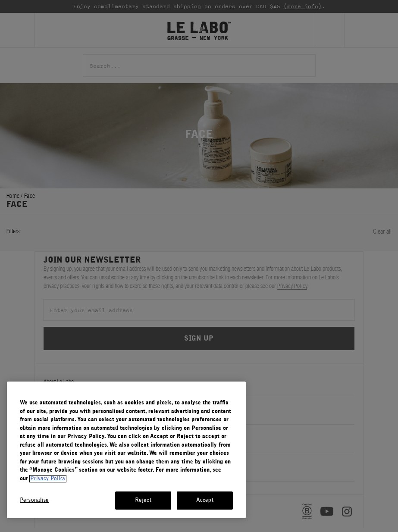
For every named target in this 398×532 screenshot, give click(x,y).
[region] (126, 450)
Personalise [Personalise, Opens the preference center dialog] (34, 500)
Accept (205, 500)
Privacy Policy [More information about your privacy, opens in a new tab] (48, 479)
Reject (143, 500)
